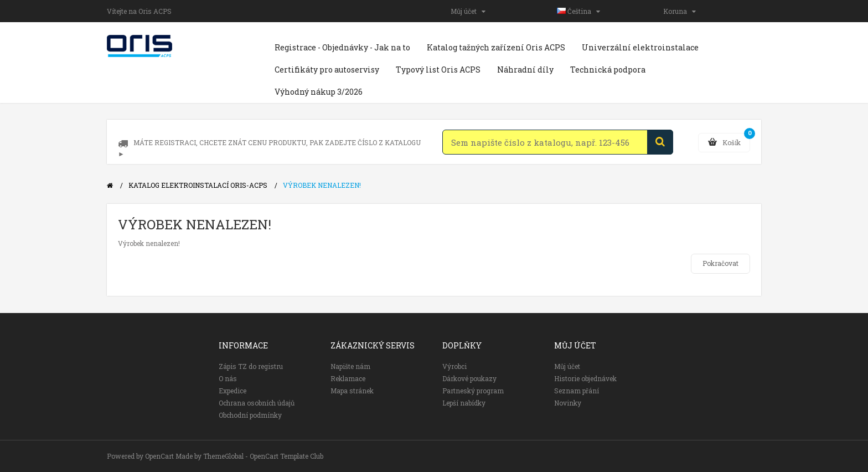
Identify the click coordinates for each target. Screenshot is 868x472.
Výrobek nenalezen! (322, 185)
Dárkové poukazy (469, 378)
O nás (228, 378)
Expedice (232, 391)
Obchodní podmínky (250, 415)
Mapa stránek (352, 391)
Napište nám (350, 366)
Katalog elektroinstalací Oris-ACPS (198, 185)
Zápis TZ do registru (251, 366)
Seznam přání (577, 391)
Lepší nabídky (464, 403)
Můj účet (468, 11)
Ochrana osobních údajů (257, 403)
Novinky (568, 403)
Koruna (680, 11)
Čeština (578, 11)
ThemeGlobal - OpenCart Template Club (263, 456)
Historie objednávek (585, 378)
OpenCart (159, 456)
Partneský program (473, 391)
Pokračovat (720, 263)
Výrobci (454, 366)
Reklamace (348, 378)
